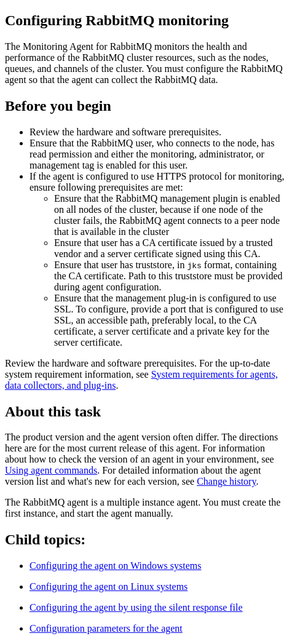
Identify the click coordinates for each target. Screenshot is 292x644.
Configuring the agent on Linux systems (109, 586)
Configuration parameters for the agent (106, 628)
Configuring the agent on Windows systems (115, 566)
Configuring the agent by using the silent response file (136, 607)
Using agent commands (51, 470)
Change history (226, 481)
